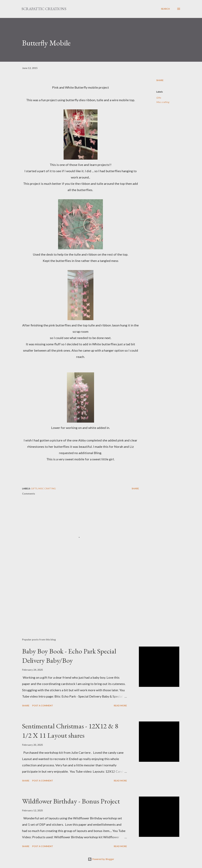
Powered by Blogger (101, 859)
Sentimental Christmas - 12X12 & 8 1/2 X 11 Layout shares (70, 731)
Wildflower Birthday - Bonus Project (71, 801)
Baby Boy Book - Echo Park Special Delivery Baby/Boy (69, 656)
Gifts (159, 98)
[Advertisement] (75, 599)
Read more (120, 705)
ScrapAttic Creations (44, 9)
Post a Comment (43, 705)
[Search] (165, 9)
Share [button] (160, 80)
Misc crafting (163, 102)
